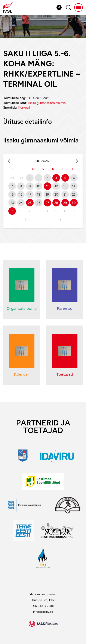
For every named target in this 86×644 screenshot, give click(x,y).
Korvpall (24, 108)
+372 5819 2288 (43, 606)
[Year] (47, 161)
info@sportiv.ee (43, 612)
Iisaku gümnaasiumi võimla (47, 103)
